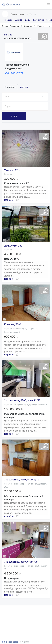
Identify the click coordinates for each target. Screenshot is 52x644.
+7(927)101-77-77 (14, 73)
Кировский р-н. (20, 329)
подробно (9, 200)
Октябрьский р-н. (21, 405)
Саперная (43, 566)
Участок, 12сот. (13, 170)
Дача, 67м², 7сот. (14, 246)
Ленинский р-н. (20, 484)
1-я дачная (32, 329)
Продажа (8, 20)
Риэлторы (42, 26)
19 (5, 569)
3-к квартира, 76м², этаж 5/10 (22, 480)
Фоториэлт (11, 4)
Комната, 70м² (13, 324)
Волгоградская (11, 332)
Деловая (42, 484)
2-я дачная (32, 484)
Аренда (19, 20)
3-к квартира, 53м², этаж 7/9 (21, 562)
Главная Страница (10, 26)
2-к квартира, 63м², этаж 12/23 (22, 400)
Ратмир (8, 35)
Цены (28, 20)
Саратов (33, 14)
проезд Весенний (37, 405)
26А (6, 487)
